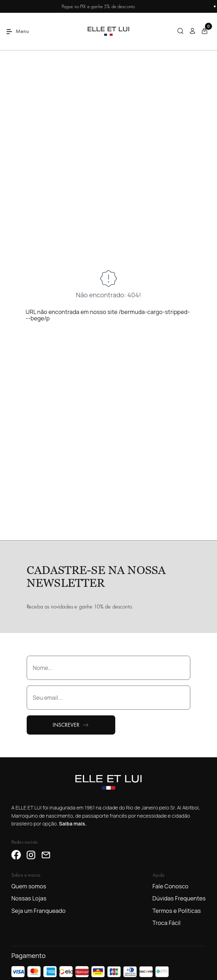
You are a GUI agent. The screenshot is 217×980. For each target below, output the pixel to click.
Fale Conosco (171, 886)
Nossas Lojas (29, 898)
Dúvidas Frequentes (179, 898)
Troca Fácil (167, 923)
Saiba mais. (73, 824)
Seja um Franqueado (38, 911)
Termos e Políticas (177, 911)
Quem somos (29, 886)
